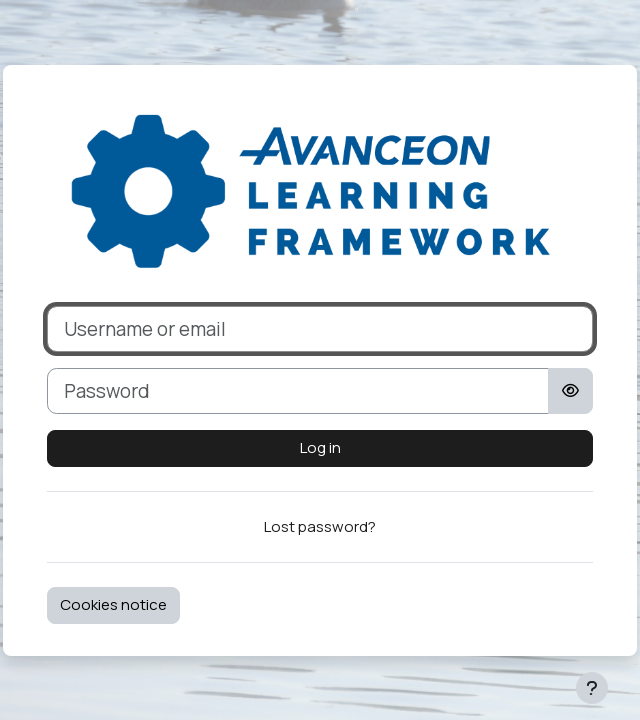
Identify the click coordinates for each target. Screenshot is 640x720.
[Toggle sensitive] (570, 391)
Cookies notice (113, 604)
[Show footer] (592, 688)
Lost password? (320, 526)
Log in (320, 447)
